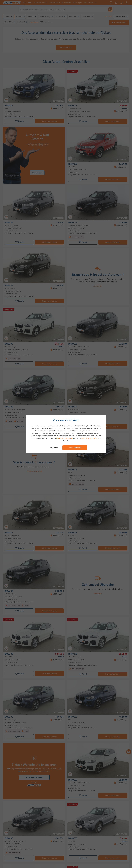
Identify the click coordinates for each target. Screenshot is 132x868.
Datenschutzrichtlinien (89, 438)
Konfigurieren (54, 447)
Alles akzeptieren (75, 448)
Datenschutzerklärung (65, 438)
